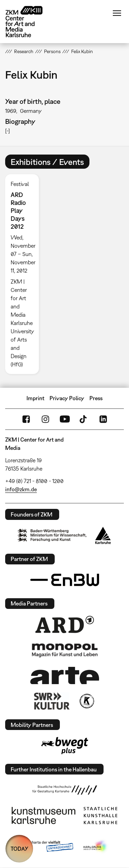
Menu (117, 13)
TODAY (19, 849)
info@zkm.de (21, 489)
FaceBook (26, 419)
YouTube (65, 419)
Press (96, 398)
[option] (25, 274)
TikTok (84, 419)
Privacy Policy (67, 398)
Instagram (45, 419)
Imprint (35, 398)
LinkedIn (103, 419)
